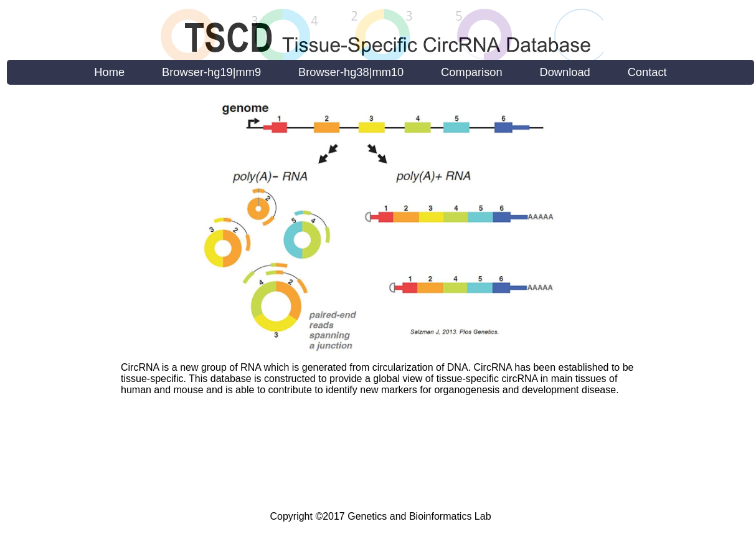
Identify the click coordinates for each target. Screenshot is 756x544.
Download (565, 72)
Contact (647, 72)
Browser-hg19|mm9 (211, 72)
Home (109, 72)
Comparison (471, 72)
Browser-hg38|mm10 (351, 72)
